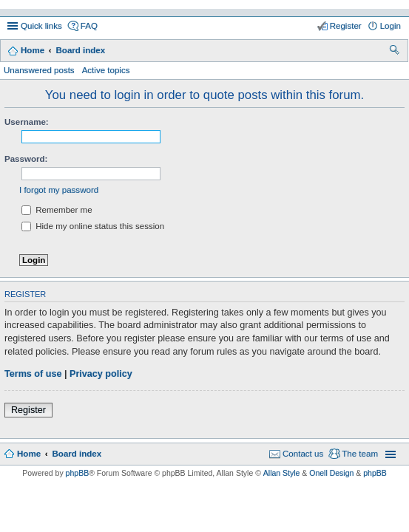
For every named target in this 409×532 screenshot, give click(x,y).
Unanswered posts (39, 70)
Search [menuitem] (395, 52)
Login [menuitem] (391, 26)
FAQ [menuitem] (89, 26)
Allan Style (282, 473)
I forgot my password (59, 190)
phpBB (78, 473)
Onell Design (331, 473)
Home (33, 50)
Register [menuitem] (346, 26)
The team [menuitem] (360, 454)
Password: (26, 159)
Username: (27, 122)
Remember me (57, 210)
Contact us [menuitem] (303, 454)
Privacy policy (101, 374)
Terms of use (33, 374)
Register (28, 410)
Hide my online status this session (93, 226)
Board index (80, 50)
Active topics (106, 70)
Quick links (41, 26)
